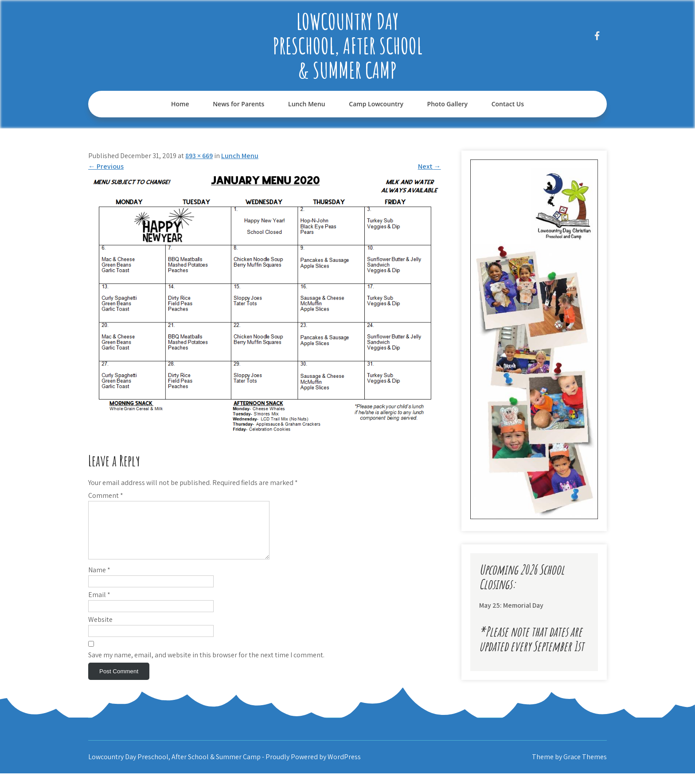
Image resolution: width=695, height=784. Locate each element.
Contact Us (508, 104)
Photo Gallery (447, 104)
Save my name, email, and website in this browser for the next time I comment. (206, 666)
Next (429, 166)
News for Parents (238, 104)
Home (180, 104)
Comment (106, 495)
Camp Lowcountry (376, 104)
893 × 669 (199, 156)
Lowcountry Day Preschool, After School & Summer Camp (347, 45)
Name (99, 580)
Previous (106, 166)
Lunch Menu (307, 104)
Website (100, 630)
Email (99, 605)
